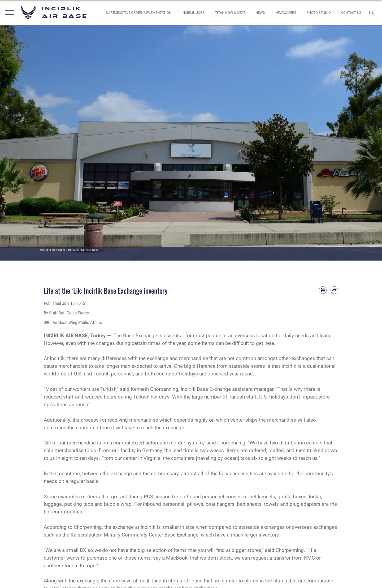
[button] (9, 13)
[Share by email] (334, 290)
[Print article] (323, 290)
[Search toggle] (372, 12)
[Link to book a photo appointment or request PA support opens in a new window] (319, 13)
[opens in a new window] (230, 13)
